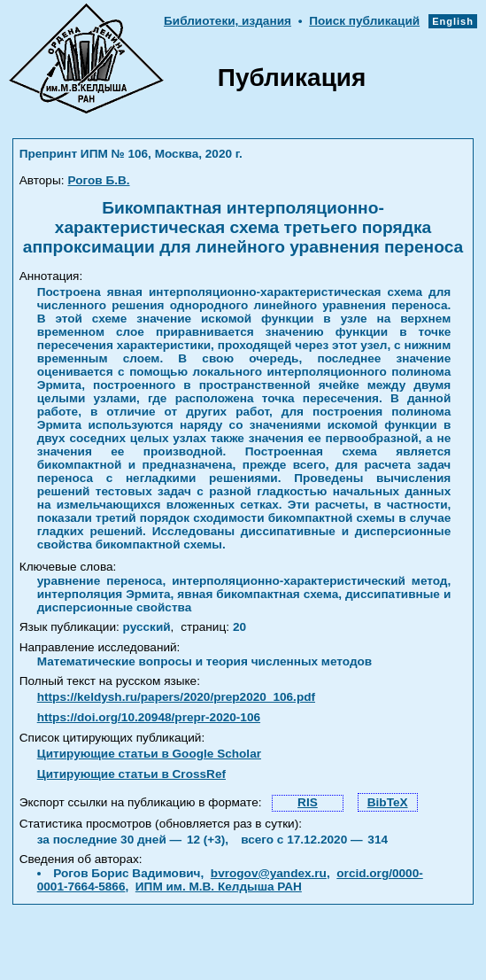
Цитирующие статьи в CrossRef (131, 774)
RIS (308, 802)
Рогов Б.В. (98, 180)
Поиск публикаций (364, 21)
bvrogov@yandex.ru (269, 873)
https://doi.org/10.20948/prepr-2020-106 (149, 717)
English (453, 21)
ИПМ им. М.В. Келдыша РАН (219, 887)
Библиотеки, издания (228, 21)
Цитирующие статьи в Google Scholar (149, 754)
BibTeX (388, 802)
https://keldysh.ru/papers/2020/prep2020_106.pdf (176, 697)
